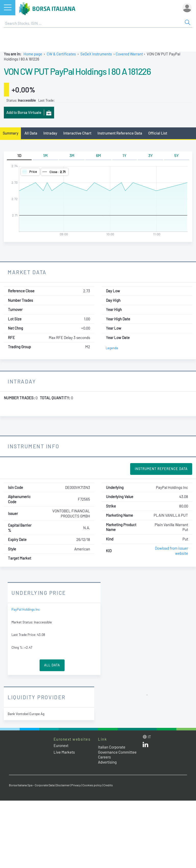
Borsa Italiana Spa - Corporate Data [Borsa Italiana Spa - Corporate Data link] (32, 785)
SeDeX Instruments (96, 54)
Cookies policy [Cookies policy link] (92, 785)
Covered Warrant (129, 54)
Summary (11, 133)
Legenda (112, 348)
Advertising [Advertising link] (107, 762)
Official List (158, 133)
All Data (31, 133)
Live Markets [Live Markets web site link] (64, 752)
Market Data (27, 272)
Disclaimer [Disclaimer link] (63, 785)
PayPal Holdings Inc (26, 609)
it (149, 737)
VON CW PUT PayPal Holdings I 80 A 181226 (77, 71)
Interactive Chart (77, 133)
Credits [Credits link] (108, 785)
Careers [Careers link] (104, 757)
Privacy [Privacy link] (76, 785)
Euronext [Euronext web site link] (61, 745)
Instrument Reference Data (120, 133)
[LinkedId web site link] (145, 746)
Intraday (50, 133)
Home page (33, 54)
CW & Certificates (61, 54)
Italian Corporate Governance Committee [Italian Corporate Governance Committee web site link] (117, 750)
